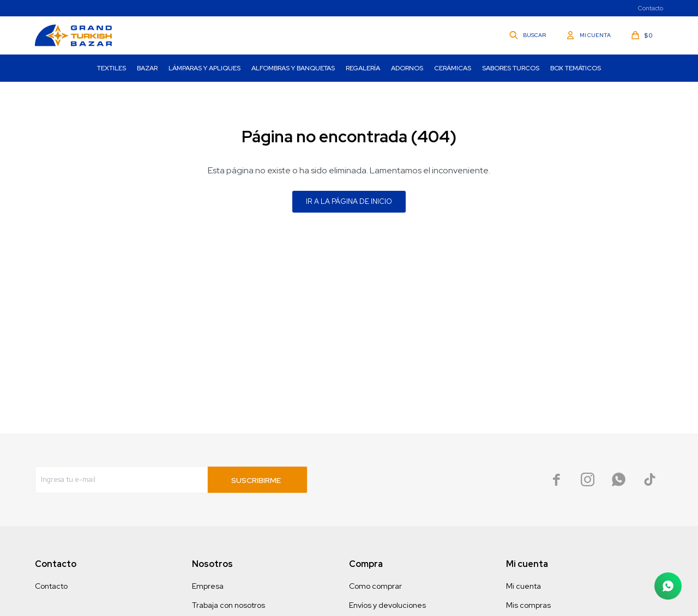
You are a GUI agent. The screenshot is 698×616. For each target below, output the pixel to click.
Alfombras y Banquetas (293, 68)
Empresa (208, 586)
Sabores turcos (511, 68)
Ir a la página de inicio (349, 201)
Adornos (407, 68)
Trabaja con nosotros (228, 605)
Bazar (147, 68)
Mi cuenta (523, 586)
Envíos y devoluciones (387, 605)
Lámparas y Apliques (204, 68)
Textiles (112, 68)
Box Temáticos (576, 68)
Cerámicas (453, 68)
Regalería (363, 68)
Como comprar (375, 586)
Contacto (651, 8)
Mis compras (528, 605)
